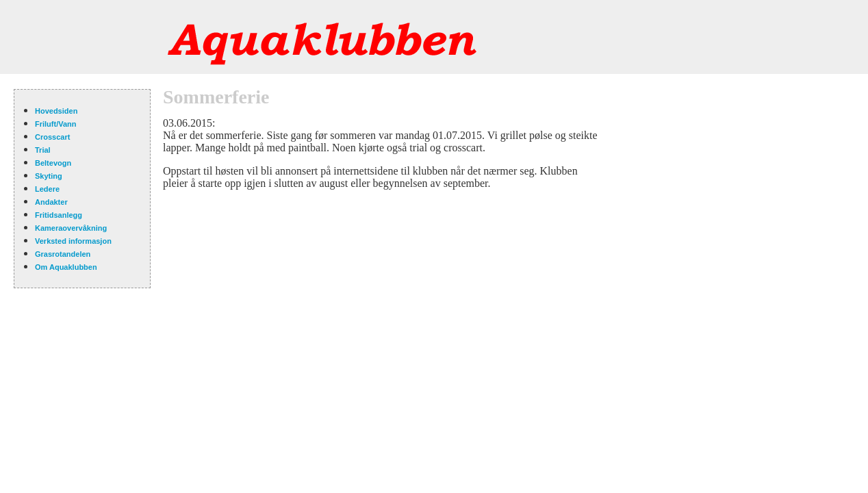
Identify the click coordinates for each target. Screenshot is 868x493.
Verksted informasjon (73, 241)
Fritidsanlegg (59, 215)
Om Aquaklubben (66, 267)
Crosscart (52, 137)
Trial (43, 150)
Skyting (49, 176)
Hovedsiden (56, 111)
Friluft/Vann (56, 124)
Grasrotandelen (63, 254)
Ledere (47, 189)
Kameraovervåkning (71, 228)
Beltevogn (53, 163)
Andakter (51, 202)
